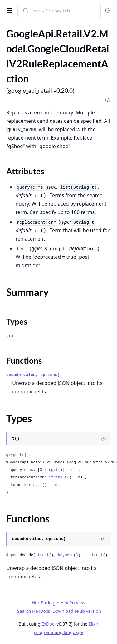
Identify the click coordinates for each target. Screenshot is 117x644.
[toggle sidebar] (8, 10)
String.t (49, 470)
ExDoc (48, 624)
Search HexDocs (34, 611)
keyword (66, 555)
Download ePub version (77, 611)
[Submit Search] (25, 11)
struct (42, 555)
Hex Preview (73, 603)
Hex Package (45, 603)
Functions (24, 361)
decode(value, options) (33, 375)
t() (10, 336)
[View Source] (103, 439)
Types (17, 322)
